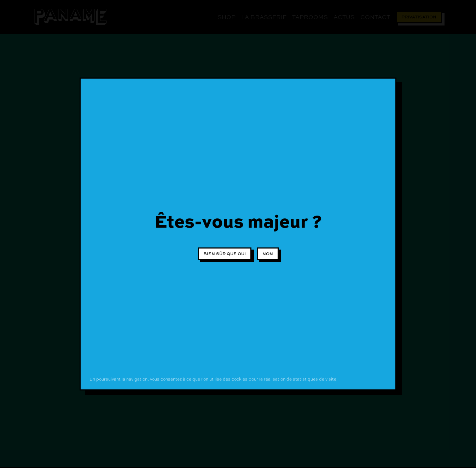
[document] (238, 234)
